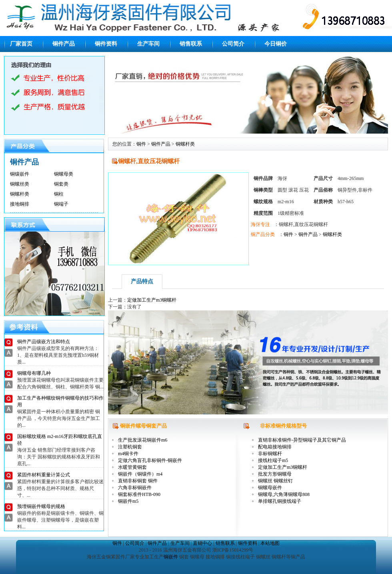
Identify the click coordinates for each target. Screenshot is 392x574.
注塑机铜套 (130, 447)
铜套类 (61, 184)
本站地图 (270, 543)
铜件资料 (106, 44)
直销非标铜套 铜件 (138, 481)
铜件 (141, 144)
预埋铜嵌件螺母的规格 (41, 506)
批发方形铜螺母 (275, 474)
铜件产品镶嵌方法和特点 (44, 342)
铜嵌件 (171, 557)
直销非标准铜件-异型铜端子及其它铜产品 (302, 440)
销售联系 (191, 44)
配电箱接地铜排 (275, 447)
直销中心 (202, 543)
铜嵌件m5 (128, 501)
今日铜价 (276, 44)
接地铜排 (20, 204)
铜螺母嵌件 (270, 488)
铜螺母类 (64, 174)
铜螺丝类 (20, 184)
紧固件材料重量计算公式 (44, 475)
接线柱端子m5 (273, 460)
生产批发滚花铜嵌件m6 (143, 440)
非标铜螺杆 (270, 454)
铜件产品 (64, 44)
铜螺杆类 (20, 194)
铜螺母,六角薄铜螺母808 (284, 494)
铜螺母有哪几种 (34, 373)
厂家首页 (21, 44)
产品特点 (142, 281)
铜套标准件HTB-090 (139, 494)
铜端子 (61, 204)
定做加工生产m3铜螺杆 (152, 300)
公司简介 (233, 44)
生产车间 (148, 44)
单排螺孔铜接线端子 (280, 501)
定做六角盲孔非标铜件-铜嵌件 (150, 460)
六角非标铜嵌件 (135, 488)
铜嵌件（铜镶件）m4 (140, 474)
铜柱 (59, 194)
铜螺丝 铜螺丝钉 (275, 481)
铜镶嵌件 (20, 174)
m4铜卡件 (128, 454)
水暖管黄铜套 (132, 467)
